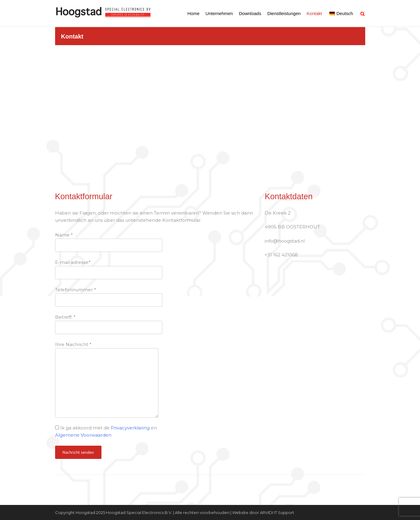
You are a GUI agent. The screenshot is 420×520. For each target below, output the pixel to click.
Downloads (250, 13)
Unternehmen (219, 13)
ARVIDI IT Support (277, 512)
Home (194, 13)
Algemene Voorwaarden (83, 435)
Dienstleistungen (284, 13)
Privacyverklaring (130, 428)
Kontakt (314, 13)
